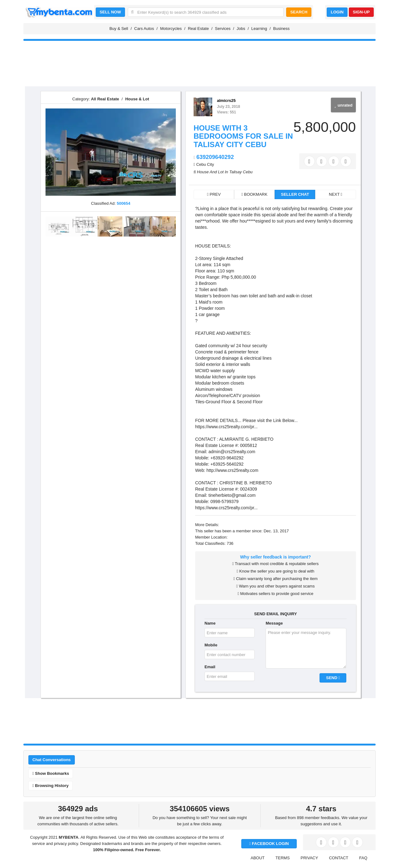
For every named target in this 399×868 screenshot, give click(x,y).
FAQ (363, 858)
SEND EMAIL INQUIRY (275, 614)
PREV (214, 194)
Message (274, 623)
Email (210, 667)
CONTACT (339, 858)
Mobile (211, 645)
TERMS (283, 858)
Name (210, 623)
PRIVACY (309, 858)
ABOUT (258, 858)
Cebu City (205, 164)
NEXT (336, 194)
